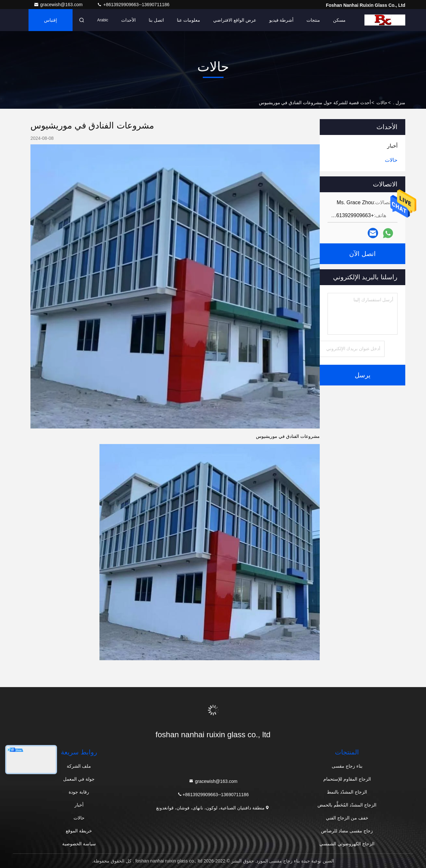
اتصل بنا (156, 20)
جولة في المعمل (79, 779)
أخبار (79, 805)
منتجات (313, 20)
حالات (382, 103)
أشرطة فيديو (282, 20)
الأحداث (128, 20)
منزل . (399, 103)
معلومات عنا (189, 20)
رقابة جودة (79, 792)
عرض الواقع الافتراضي (235, 20)
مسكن (339, 20)
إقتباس (51, 20)
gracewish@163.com (59, 5)
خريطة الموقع (79, 831)
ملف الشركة (79, 766)
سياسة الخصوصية (79, 844)
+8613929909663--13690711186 (133, 5)
